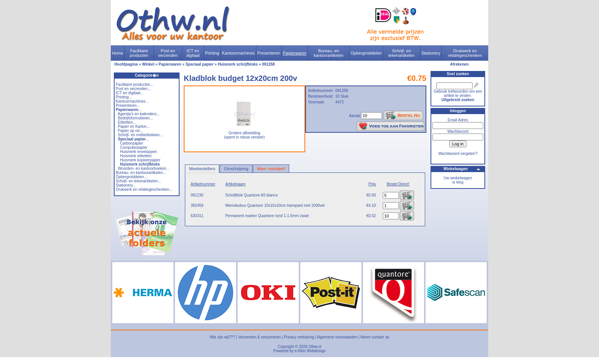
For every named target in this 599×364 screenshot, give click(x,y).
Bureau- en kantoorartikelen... (141, 173)
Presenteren (269, 53)
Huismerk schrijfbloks (238, 64)
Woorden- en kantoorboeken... (144, 168)
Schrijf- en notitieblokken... (140, 135)
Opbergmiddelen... (131, 177)
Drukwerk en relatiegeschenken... (144, 189)
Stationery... (126, 185)
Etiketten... (127, 122)
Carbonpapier (132, 143)
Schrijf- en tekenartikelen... (138, 181)
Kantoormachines (238, 53)
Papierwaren (295, 53)
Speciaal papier (200, 64)
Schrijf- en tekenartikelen (402, 53)
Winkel (148, 64)
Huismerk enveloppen (138, 152)
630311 (197, 216)
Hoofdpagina (126, 64)
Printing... (124, 97)
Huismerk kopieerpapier (140, 160)
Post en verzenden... (133, 89)
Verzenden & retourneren (259, 337)
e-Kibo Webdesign (310, 351)
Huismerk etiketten (136, 156)
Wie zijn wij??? (222, 337)
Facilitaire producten (139, 53)
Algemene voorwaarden (337, 337)
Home (117, 53)
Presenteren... (128, 105)
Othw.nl (315, 347)
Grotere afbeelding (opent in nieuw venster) (244, 133)
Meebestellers (202, 169)
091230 (197, 195)
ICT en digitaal (193, 53)
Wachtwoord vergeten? (458, 154)
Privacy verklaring (299, 337)
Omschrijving (236, 169)
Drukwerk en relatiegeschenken (465, 53)
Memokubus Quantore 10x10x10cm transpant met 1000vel (275, 205)
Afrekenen (459, 64)
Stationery (431, 53)
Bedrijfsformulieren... (136, 118)
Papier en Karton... (134, 126)
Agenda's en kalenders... (139, 114)
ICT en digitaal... (130, 93)
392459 (197, 205)
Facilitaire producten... (134, 85)
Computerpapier (134, 147)
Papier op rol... (130, 131)
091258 (268, 64)
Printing (212, 53)
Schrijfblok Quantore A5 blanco (252, 195)
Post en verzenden (168, 53)
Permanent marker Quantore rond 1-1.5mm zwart (267, 216)
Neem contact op (375, 337)
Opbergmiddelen (366, 53)
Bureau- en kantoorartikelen (329, 53)
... (129, 110)
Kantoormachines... (132, 101)
